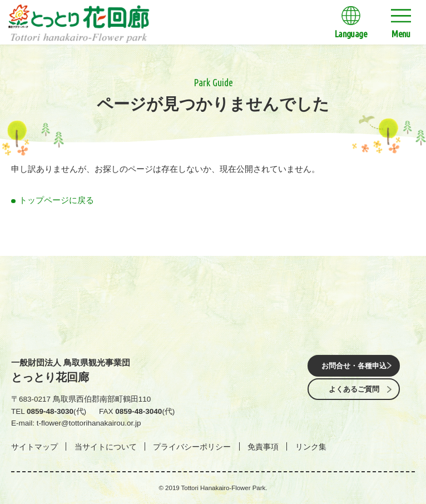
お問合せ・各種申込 (354, 365)
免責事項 (263, 447)
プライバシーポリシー (192, 447)
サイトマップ (34, 447)
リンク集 (311, 447)
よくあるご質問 (354, 390)
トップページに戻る (56, 200)
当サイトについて (106, 447)
